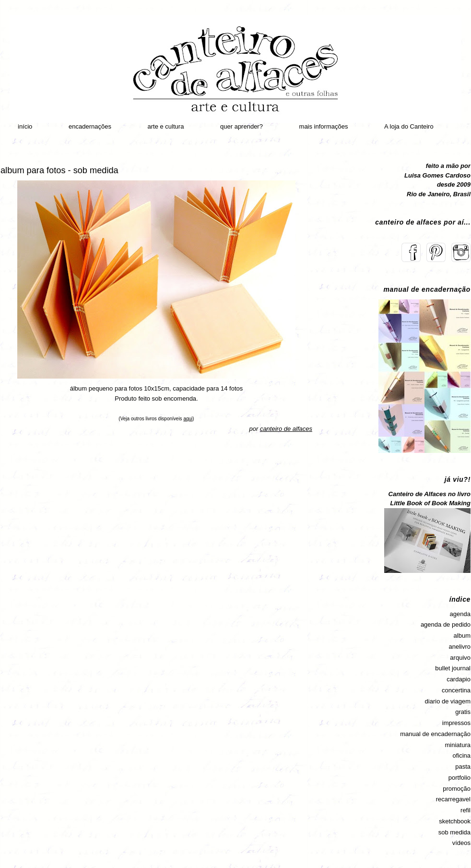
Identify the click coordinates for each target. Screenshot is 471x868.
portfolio (459, 778)
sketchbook (455, 821)
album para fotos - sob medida (59, 170)
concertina (456, 690)
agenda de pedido (446, 624)
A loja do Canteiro (409, 126)
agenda (460, 614)
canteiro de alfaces (286, 429)
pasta (463, 767)
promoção (457, 789)
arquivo (460, 658)
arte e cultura (166, 126)
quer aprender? (241, 126)
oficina (461, 755)
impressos (456, 723)
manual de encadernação (435, 734)
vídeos (461, 843)
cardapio (459, 679)
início (25, 126)
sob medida (454, 832)
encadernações (90, 126)
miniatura (458, 745)
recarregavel (453, 799)
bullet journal (453, 668)
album (462, 636)
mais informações (324, 126)
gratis (463, 712)
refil (465, 810)
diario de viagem (448, 701)
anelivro (459, 647)
